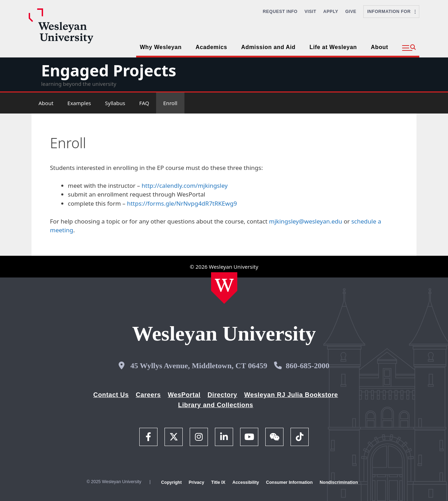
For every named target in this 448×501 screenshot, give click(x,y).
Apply (331, 12)
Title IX (218, 482)
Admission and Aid (268, 47)
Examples (79, 103)
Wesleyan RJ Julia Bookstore (291, 395)
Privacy (196, 482)
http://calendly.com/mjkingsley (184, 186)
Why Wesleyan (160, 47)
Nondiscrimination (339, 482)
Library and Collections (216, 405)
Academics (211, 47)
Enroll (170, 103)
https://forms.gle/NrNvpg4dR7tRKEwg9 (182, 203)
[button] (409, 48)
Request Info (280, 12)
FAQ (144, 103)
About (380, 47)
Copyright (171, 482)
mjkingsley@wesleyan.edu (306, 221)
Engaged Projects (108, 70)
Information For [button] (391, 12)
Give (351, 12)
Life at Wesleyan (333, 47)
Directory (222, 395)
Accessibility (246, 482)
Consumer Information (289, 482)
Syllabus (115, 103)
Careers (148, 395)
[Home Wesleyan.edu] (224, 288)
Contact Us (111, 395)
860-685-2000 (307, 366)
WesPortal (184, 395)
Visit (310, 12)
